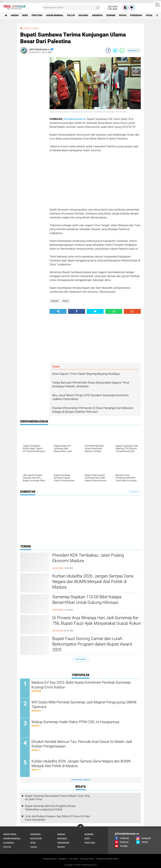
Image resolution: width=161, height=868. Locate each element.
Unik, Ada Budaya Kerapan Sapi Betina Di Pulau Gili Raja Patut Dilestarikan (58, 818)
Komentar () (134, 50)
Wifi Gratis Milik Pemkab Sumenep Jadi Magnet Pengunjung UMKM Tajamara (84, 705)
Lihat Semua (80, 659)
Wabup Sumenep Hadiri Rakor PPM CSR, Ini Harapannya (76, 722)
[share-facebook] (108, 51)
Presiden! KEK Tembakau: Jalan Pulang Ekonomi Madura (88, 558)
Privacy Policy (87, 859)
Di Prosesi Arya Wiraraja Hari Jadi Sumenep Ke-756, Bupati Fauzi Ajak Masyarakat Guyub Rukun (97, 620)
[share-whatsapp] (122, 51)
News (25, 15)
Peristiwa (37, 15)
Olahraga (8, 843)
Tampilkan (134, 492)
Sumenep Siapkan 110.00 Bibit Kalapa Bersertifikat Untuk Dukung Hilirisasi (87, 600)
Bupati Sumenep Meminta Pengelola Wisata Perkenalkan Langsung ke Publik (50, 808)
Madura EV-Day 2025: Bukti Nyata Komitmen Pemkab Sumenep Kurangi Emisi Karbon (81, 685)
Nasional (84, 15)
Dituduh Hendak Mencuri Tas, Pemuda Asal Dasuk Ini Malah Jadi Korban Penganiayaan (82, 744)
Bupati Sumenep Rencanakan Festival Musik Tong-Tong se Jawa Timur (57, 798)
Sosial (150, 15)
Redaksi (63, 859)
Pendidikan (136, 15)
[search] (71, 7)
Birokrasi (98, 15)
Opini (33, 843)
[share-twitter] (115, 51)
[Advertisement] (33, 106)
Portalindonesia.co (75, 119)
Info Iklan (73, 859)
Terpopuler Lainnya (80, 780)
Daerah (15, 15)
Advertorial (10, 834)
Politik (71, 15)
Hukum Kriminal (55, 15)
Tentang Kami (50, 859)
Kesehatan (36, 839)
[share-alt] (58, 311)
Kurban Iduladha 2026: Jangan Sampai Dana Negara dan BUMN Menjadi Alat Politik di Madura (93, 582)
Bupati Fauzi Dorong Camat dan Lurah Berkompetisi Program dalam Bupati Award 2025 (92, 644)
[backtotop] (80, 827)
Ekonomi (111, 15)
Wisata (123, 15)
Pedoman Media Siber (107, 859)
